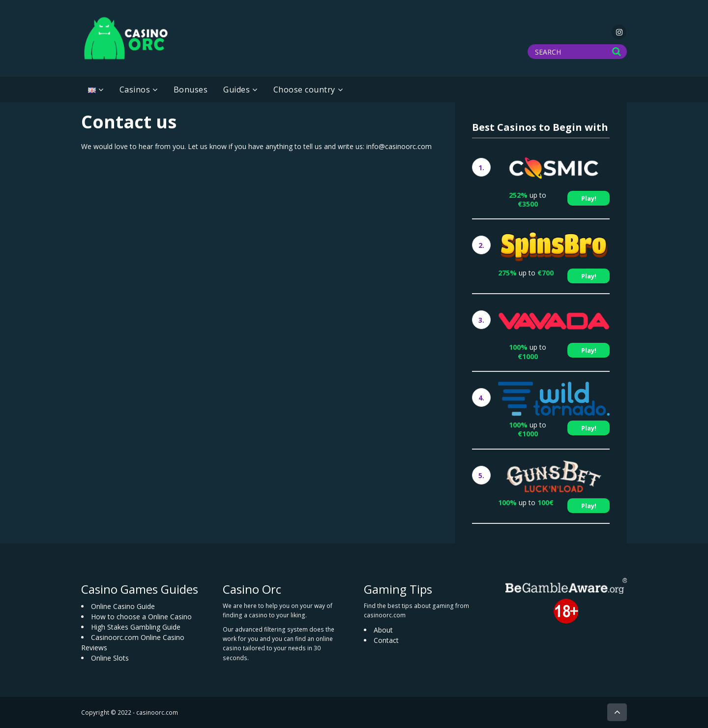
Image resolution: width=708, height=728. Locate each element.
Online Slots (110, 658)
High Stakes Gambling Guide (136, 627)
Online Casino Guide (123, 606)
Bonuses (191, 90)
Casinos (135, 90)
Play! (589, 198)
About (383, 630)
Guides (236, 90)
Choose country (304, 90)
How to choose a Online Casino (141, 617)
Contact (386, 640)
